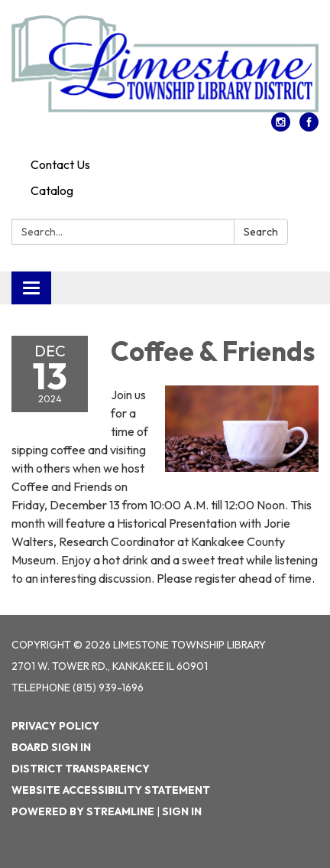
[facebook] (309, 127)
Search (261, 232)
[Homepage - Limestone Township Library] (165, 64)
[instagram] (281, 127)
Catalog (52, 190)
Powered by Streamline (83, 811)
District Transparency (81, 769)
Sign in (182, 811)
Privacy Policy (55, 726)
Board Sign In (51, 747)
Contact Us (60, 164)
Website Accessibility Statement (111, 790)
